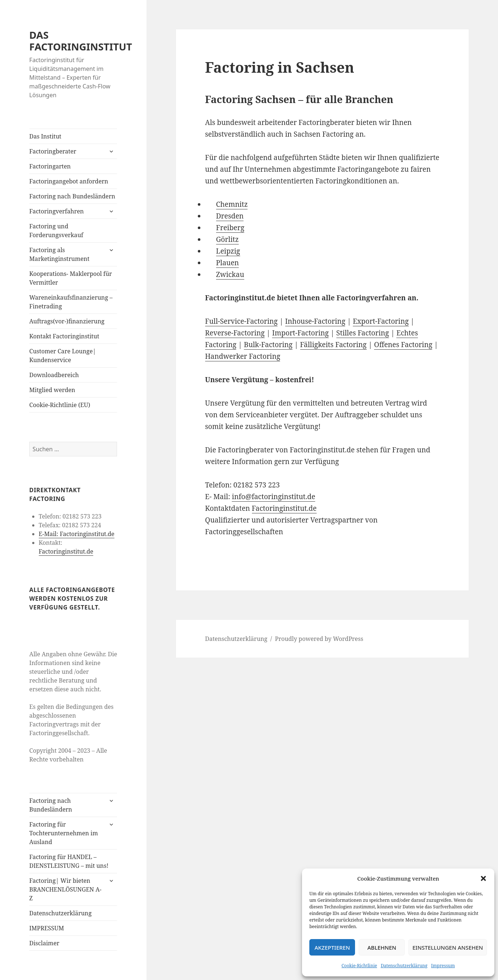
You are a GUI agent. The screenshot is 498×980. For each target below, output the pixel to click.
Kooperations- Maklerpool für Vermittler (71, 278)
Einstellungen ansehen (448, 947)
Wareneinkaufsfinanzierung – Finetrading (71, 302)
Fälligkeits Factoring (333, 345)
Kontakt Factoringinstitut (64, 336)
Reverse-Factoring (235, 333)
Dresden (230, 216)
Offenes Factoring (403, 345)
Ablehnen (382, 947)
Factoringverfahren (56, 211)
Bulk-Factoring (268, 345)
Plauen (228, 263)
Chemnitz (232, 204)
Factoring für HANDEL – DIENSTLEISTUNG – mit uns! (69, 861)
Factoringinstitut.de (66, 551)
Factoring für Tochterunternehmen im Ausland (64, 833)
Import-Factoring (300, 333)
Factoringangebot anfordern (69, 181)
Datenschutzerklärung (404, 966)
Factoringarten (50, 166)
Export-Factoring (381, 321)
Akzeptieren (332, 947)
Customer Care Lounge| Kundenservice (63, 356)
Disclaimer (44, 943)
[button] (483, 878)
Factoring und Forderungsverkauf (56, 231)
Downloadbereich (54, 375)
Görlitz (227, 239)
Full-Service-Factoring (242, 321)
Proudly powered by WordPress (319, 639)
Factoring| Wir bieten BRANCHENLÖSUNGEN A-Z (65, 889)
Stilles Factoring (363, 333)
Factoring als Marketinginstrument (59, 254)
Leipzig (228, 251)
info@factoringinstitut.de (273, 497)
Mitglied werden (52, 390)
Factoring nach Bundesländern (72, 196)
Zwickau (230, 274)
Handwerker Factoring (243, 356)
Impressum (443, 966)
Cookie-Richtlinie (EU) (60, 405)
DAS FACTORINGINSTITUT (81, 41)
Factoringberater (53, 151)
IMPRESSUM (47, 928)
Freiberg (230, 228)
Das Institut (45, 136)
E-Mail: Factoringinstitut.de (77, 534)
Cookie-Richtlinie (359, 966)
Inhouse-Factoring (315, 321)
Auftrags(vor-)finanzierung (67, 321)
